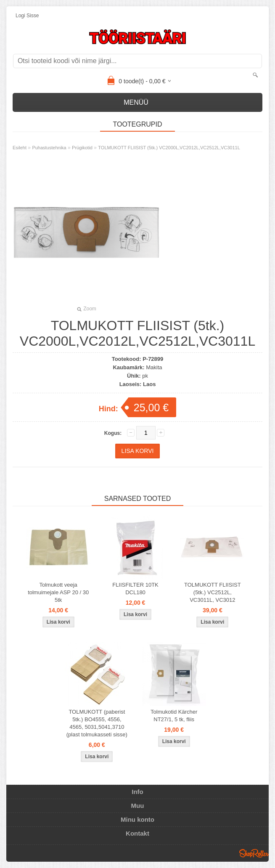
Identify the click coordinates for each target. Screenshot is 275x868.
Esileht (20, 148)
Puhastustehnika (49, 148)
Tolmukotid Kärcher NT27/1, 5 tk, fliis (174, 716)
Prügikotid (82, 148)
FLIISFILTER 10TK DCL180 (135, 589)
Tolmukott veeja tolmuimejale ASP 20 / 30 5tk (58, 592)
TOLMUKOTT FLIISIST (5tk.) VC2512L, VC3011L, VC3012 (213, 592)
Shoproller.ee (254, 853)
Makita (154, 367)
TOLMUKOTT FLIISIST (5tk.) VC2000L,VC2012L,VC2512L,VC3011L (169, 148)
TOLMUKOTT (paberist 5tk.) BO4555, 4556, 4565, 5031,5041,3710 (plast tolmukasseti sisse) (97, 723)
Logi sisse (27, 16)
